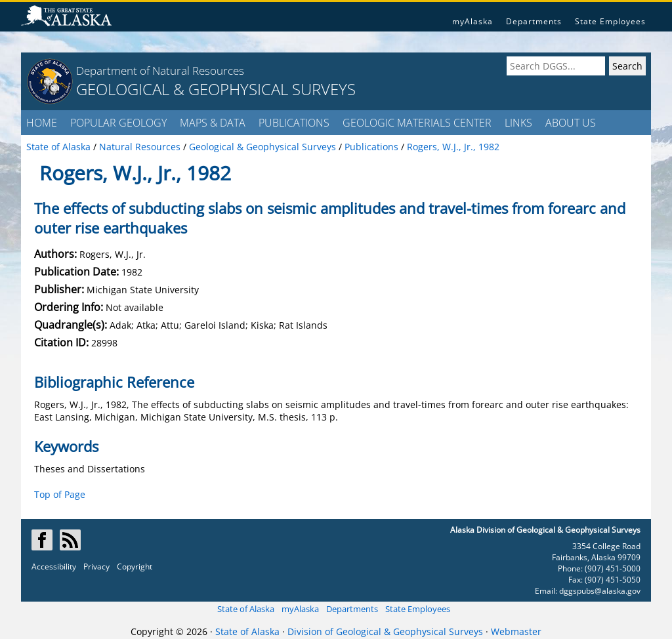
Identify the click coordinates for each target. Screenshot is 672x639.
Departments (534, 21)
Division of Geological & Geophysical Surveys (385, 631)
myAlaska (472, 21)
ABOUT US (571, 123)
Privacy (96, 567)
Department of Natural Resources (160, 71)
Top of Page (60, 494)
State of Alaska (246, 609)
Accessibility (54, 567)
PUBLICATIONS (294, 123)
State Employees (610, 21)
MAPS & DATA (213, 123)
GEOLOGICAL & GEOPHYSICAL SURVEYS (216, 89)
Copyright (135, 567)
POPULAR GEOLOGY (118, 123)
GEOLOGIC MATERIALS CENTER (417, 123)
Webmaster (516, 631)
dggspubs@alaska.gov (600, 591)
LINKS (518, 123)
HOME (42, 123)
